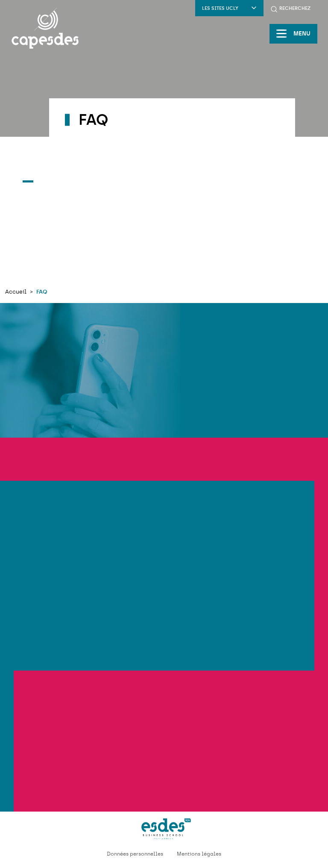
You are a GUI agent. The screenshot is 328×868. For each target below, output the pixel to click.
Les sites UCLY (229, 8)
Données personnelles (135, 854)
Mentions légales (199, 854)
